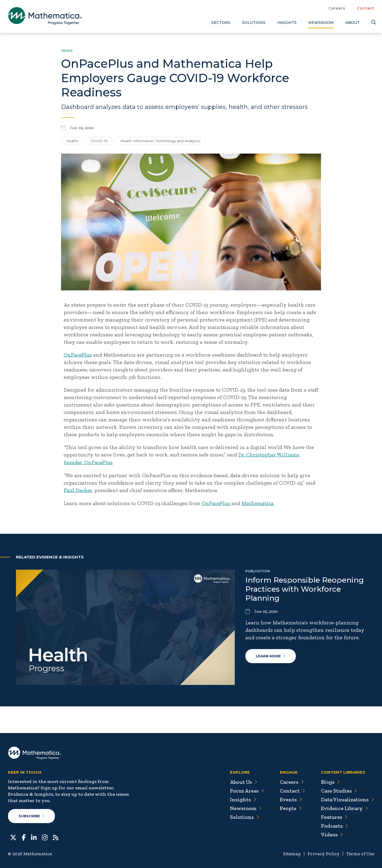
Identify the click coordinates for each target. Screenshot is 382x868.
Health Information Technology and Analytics (160, 141)
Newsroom (321, 23)
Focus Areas (246, 789)
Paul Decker (78, 490)
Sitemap (292, 852)
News (67, 50)
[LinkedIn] (34, 836)
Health (72, 141)
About (353, 23)
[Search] (373, 22)
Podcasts (334, 824)
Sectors (221, 23)
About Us (243, 781)
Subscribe (31, 815)
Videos (332, 833)
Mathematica (258, 502)
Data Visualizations (347, 798)
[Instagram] (45, 836)
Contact (366, 8)
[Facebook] (24, 836)
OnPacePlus (78, 355)
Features (334, 816)
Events (291, 798)
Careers (337, 8)
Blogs (330, 781)
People (290, 807)
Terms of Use (360, 852)
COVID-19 (99, 141)
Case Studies (339, 789)
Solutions (254, 23)
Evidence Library (344, 807)
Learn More (271, 655)
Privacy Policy (324, 852)
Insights (287, 23)
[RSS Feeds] (56, 836)
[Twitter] (13, 836)
